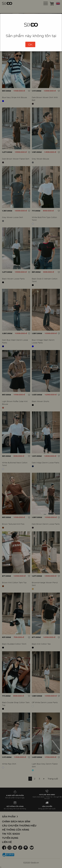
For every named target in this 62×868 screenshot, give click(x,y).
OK (30, 44)
